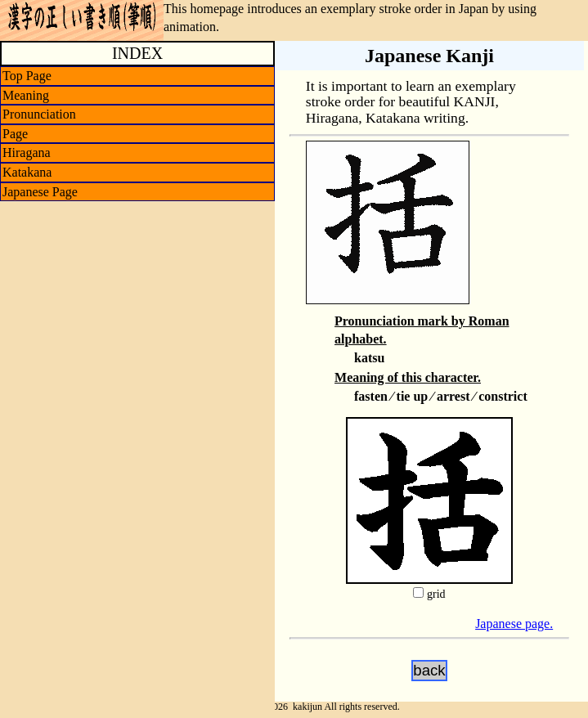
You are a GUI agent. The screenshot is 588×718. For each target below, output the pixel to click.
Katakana (27, 172)
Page (15, 134)
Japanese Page (40, 192)
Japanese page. (514, 624)
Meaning (26, 95)
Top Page (27, 76)
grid (436, 594)
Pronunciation (39, 114)
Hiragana (27, 153)
